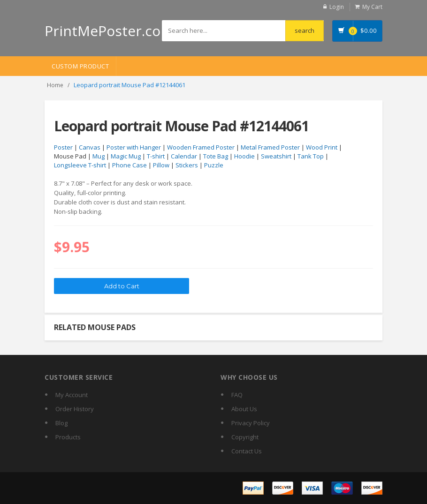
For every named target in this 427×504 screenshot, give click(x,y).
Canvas (90, 147)
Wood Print (322, 147)
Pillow (161, 165)
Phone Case (130, 165)
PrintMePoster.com (109, 31)
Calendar (184, 156)
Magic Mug (126, 156)
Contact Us (247, 451)
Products (68, 437)
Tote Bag (216, 156)
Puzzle (214, 165)
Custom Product (80, 66)
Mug (99, 156)
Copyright (245, 437)
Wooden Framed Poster (201, 147)
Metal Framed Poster (270, 147)
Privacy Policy (251, 423)
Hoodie (244, 156)
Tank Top (311, 156)
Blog (61, 423)
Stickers (187, 165)
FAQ (237, 395)
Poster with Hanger (134, 147)
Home (55, 85)
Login (337, 7)
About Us (244, 409)
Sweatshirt (276, 156)
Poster (63, 147)
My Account (72, 395)
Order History (75, 409)
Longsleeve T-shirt (80, 165)
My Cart (372, 7)
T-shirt (156, 156)
